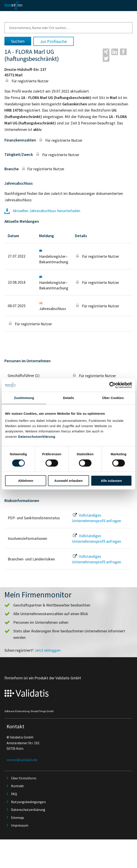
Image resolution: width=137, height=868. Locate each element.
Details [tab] (68, 398)
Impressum (20, 825)
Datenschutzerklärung (37, 437)
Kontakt (17, 786)
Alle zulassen (111, 481)
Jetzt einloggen (48, 650)
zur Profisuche (54, 41)
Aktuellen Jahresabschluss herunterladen (42, 211)
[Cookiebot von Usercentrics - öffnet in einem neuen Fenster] (113, 385)
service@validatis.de (22, 760)
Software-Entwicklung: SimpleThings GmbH (29, 711)
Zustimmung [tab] (24, 398)
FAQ (14, 794)
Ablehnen (26, 481)
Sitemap (17, 818)
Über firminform (24, 778)
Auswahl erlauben (68, 481)
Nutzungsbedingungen (28, 802)
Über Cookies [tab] (113, 398)
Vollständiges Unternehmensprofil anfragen (96, 518)
